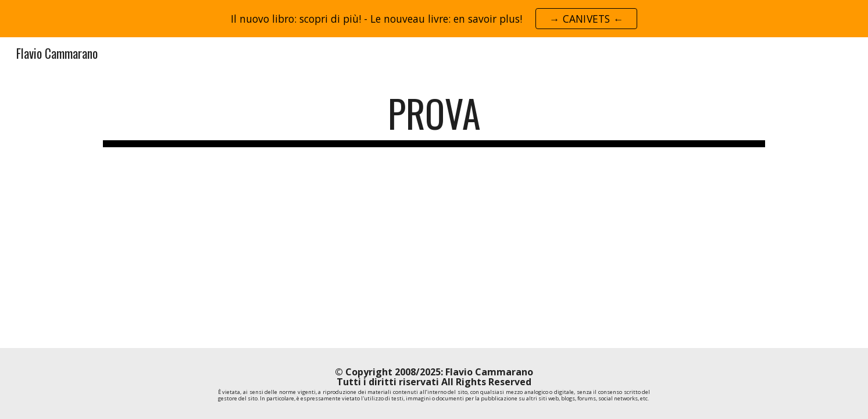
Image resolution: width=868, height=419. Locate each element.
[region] (434, 19)
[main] (434, 119)
